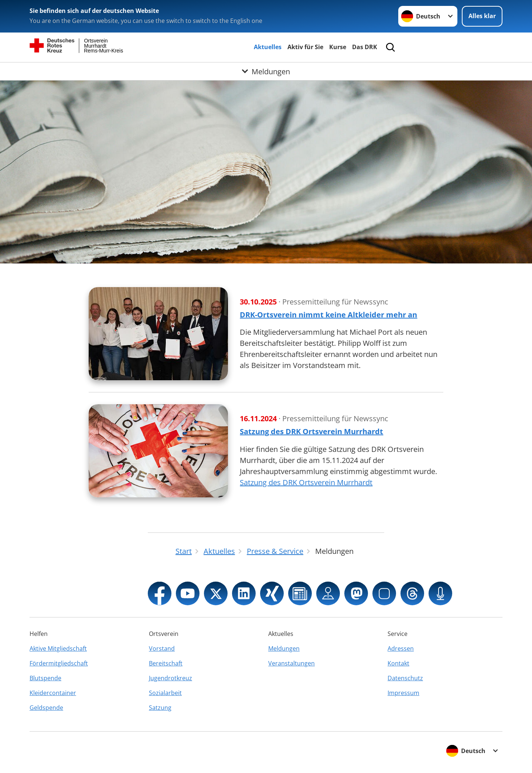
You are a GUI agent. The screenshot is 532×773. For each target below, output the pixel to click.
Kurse (338, 47)
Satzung (160, 708)
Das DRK (365, 47)
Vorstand (162, 648)
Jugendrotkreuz (170, 678)
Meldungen (284, 648)
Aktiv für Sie (305, 47)
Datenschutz (405, 678)
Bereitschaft (166, 663)
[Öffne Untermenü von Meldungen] (266, 71)
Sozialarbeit (165, 693)
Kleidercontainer (53, 693)
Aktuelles (268, 47)
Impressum (403, 693)
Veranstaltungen (291, 663)
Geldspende (46, 708)
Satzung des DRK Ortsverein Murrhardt (306, 482)
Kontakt (398, 663)
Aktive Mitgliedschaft (58, 648)
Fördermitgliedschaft (59, 663)
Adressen (401, 648)
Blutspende (45, 678)
